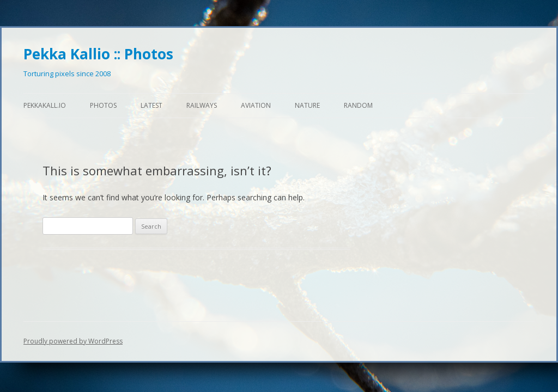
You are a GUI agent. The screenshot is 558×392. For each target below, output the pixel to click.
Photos (103, 105)
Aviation (256, 105)
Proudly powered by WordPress (73, 341)
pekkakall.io (45, 105)
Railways (202, 105)
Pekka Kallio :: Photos (98, 54)
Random (358, 105)
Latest (151, 105)
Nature (307, 105)
